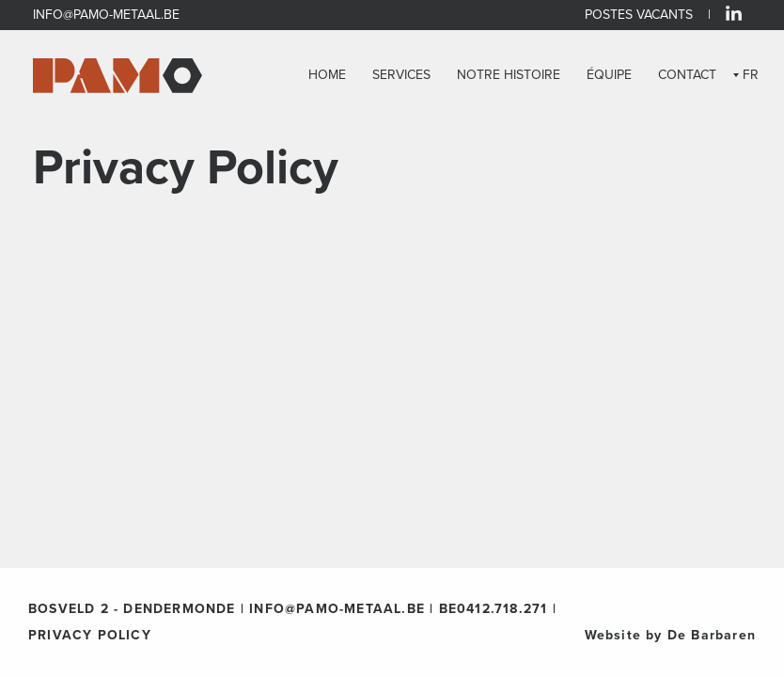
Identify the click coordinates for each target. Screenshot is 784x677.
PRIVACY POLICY (90, 635)
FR (751, 75)
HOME (327, 75)
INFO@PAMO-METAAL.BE (106, 15)
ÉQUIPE (609, 75)
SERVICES (401, 75)
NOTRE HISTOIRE (509, 75)
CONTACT (687, 75)
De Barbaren (712, 635)
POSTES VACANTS (639, 15)
